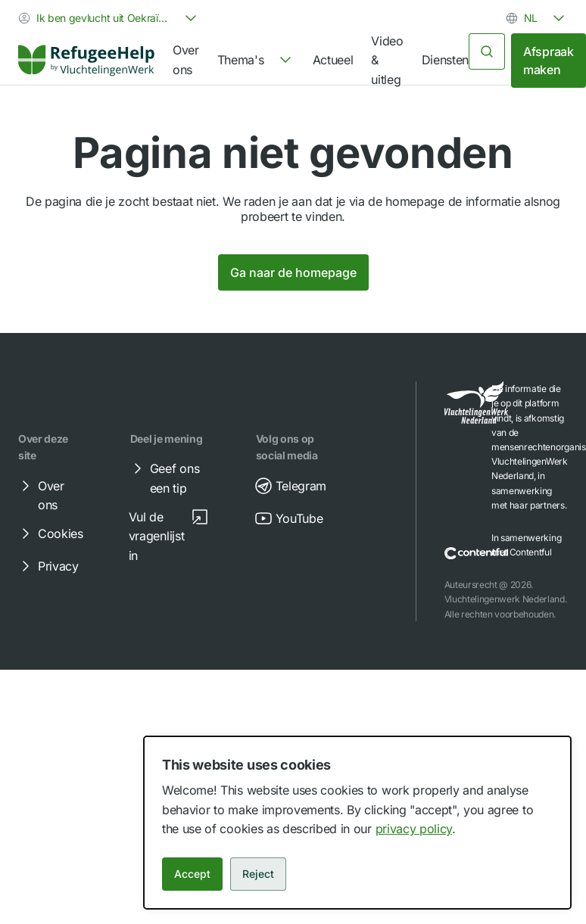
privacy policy (414, 829)
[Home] (86, 61)
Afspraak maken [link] (548, 61)
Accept (192, 874)
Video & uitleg (387, 60)
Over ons (186, 60)
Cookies (50, 534)
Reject (258, 874)
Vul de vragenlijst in (169, 535)
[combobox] (109, 18)
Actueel (333, 60)
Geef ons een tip (164, 478)
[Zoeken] (487, 51)
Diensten (445, 60)
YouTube (289, 518)
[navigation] (256, 61)
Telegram (290, 486)
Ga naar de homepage (293, 272)
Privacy (48, 566)
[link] (86, 61)
